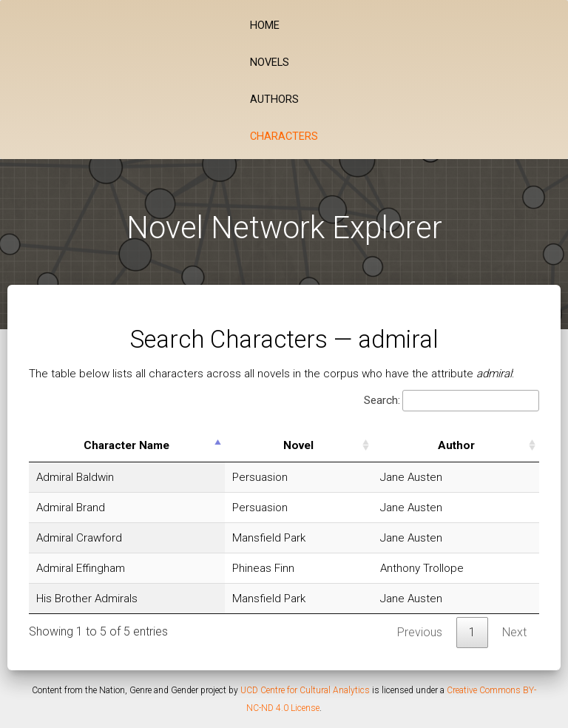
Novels (270, 63)
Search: (452, 401)
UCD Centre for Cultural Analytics (305, 690)
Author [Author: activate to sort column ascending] (456, 445)
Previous (420, 632)
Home (265, 26)
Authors (274, 100)
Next (514, 632)
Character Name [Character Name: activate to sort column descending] (126, 445)
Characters (284, 136)
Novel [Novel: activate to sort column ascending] (298, 445)
